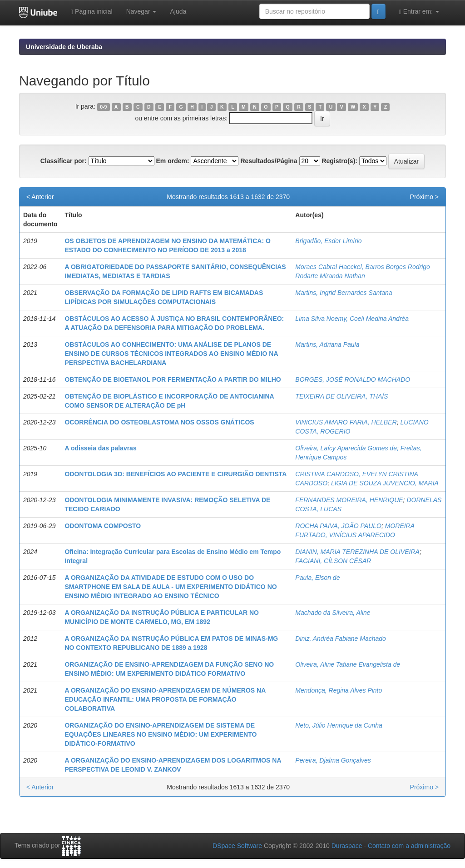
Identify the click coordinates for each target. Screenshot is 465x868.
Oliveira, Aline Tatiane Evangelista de (348, 664)
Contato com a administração (409, 846)
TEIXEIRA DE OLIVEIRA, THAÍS (341, 396)
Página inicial (92, 12)
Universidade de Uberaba (64, 47)
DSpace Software (237, 846)
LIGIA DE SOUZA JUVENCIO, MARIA (385, 483)
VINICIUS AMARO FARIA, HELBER (346, 422)
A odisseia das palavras (100, 448)
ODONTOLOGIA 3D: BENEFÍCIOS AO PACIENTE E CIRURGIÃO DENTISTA (176, 474)
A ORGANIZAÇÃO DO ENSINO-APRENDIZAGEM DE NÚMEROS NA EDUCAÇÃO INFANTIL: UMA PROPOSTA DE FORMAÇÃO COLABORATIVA (165, 699)
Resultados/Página (269, 161)
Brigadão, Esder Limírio (328, 241)
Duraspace (347, 846)
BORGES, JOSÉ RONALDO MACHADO (353, 379)
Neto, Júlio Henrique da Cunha (339, 725)
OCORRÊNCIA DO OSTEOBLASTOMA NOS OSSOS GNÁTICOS (159, 422)
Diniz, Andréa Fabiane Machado (341, 639)
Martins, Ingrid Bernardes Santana (344, 293)
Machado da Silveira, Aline (333, 613)
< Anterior (40, 197)
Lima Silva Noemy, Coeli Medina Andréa (352, 319)
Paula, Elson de (317, 578)
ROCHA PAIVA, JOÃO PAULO (338, 526)
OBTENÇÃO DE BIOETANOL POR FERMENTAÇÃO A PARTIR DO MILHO (173, 379)
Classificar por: (64, 161)
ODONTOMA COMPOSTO (103, 526)
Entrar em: (419, 12)
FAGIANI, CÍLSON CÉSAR (333, 561)
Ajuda (178, 11)
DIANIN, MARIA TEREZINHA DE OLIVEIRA (357, 552)
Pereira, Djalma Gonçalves (333, 760)
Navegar (141, 11)
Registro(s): (339, 161)
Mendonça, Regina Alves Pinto (339, 690)
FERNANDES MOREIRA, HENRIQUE (349, 500)
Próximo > (424, 197)
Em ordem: (172, 161)
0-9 (103, 107)
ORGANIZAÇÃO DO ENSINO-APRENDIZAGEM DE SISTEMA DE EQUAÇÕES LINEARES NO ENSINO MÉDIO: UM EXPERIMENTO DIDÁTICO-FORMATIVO (161, 734)
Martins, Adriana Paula (327, 344)
